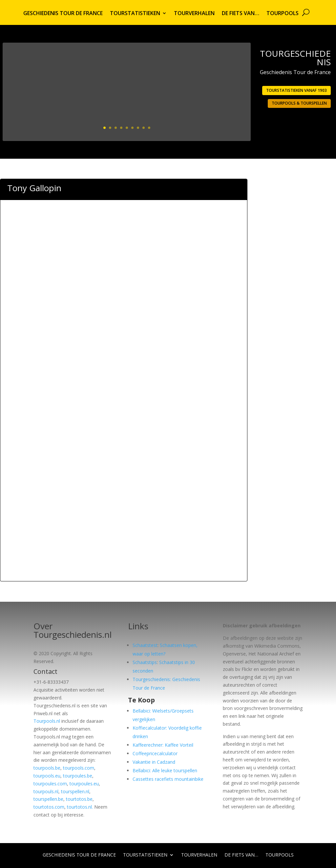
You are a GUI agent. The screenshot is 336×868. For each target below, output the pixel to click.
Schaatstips (145, 662)
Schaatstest (145, 645)
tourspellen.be (48, 799)
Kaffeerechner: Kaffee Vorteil (163, 745)
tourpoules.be (78, 776)
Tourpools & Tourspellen (299, 103)
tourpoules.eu (84, 784)
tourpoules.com (50, 784)
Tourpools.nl (47, 721)
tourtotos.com (49, 807)
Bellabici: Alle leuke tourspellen (165, 770)
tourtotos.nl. (80, 807)
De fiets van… (241, 14)
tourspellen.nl (75, 791)
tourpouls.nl (46, 791)
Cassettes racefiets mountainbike (168, 779)
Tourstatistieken (135, 14)
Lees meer (222, 125)
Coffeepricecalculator (155, 753)
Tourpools (283, 14)
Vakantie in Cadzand (154, 762)
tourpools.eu (47, 776)
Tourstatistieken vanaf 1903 (296, 90)
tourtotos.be (79, 799)
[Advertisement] (124, 237)
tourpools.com (79, 768)
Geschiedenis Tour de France (63, 14)
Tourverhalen (194, 14)
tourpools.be (47, 768)
